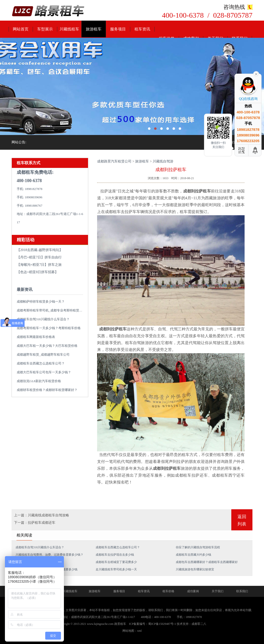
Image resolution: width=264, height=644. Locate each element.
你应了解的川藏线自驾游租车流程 (198, 547)
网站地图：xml (132, 631)
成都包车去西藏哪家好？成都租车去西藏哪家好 (207, 562)
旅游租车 (94, 29)
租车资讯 (142, 29)
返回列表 (242, 520)
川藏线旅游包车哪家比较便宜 (195, 569)
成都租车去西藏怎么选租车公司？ (41, 363)
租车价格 (168, 591)
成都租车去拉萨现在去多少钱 (115, 555)
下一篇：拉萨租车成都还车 (35, 523)
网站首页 (21, 29)
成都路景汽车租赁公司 (114, 161)
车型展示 (45, 29)
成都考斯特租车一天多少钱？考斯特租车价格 (49, 328)
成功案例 (193, 591)
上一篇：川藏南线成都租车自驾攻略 (42, 515)
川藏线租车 (69, 29)
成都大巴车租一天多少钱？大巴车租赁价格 (47, 346)
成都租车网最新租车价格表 (36, 337)
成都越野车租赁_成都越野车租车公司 (43, 355)
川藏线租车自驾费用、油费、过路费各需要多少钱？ (49, 555)
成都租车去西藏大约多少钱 (193, 555)
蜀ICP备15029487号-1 (162, 624)
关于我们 (218, 591)
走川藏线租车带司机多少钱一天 (116, 569)
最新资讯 (25, 289)
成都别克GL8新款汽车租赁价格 (39, 381)
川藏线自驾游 (163, 161)
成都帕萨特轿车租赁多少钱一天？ (41, 302)
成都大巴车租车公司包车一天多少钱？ (44, 372)
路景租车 (120, 624)
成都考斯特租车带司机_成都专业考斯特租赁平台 (51, 310)
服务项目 (118, 29)
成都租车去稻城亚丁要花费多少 (116, 562)
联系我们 (242, 591)
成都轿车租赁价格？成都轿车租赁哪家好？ (47, 390)
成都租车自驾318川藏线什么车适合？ (43, 319)
